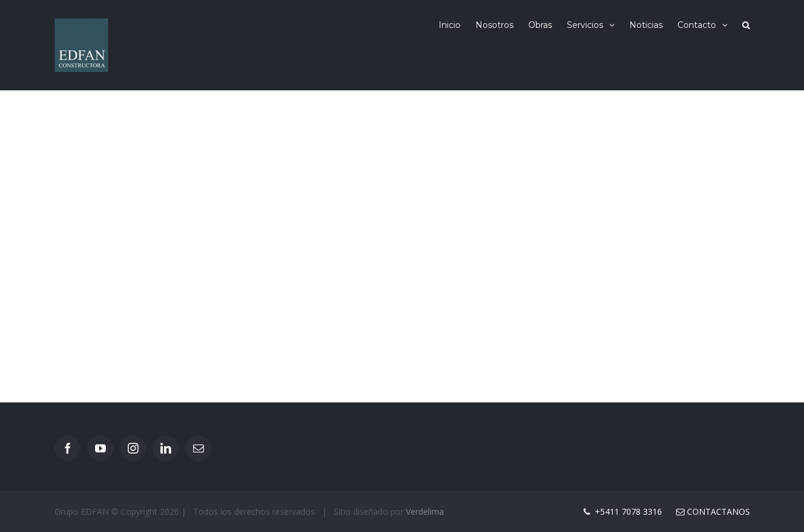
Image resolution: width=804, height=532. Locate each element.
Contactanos (713, 511)
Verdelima (425, 511)
